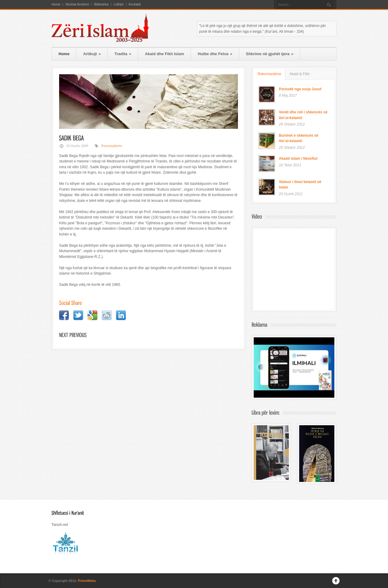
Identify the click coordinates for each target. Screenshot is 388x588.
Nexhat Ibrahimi (77, 4)
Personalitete (112, 146)
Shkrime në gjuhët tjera (270, 54)
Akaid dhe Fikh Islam (164, 54)
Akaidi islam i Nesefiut (298, 159)
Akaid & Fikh (299, 74)
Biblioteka (101, 4)
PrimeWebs (87, 581)
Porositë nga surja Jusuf (300, 89)
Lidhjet (119, 4)
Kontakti (135, 4)
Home (56, 4)
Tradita (123, 54)
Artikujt (92, 54)
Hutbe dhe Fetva (215, 54)
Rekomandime (269, 74)
